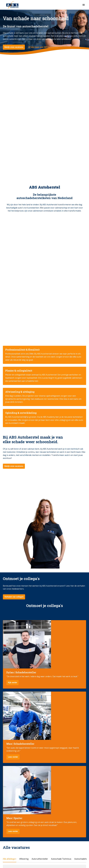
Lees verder (13, 757)
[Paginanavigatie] (84, 5)
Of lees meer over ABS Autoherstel (43, 47)
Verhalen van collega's (14, 597)
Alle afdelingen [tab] (10, 859)
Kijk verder (12, 683)
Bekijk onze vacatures (14, 47)
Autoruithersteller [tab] (40, 859)
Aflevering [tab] (24, 859)
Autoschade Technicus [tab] (61, 859)
